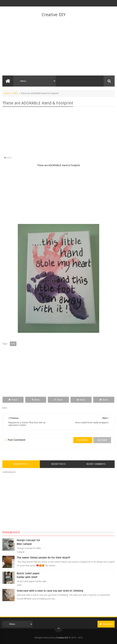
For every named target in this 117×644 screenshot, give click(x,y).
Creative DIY (54, 15)
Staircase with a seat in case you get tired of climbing (50, 591)
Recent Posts (58, 464)
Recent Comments (96, 464)
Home (7, 93)
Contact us (106, 624)
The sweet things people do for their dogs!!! (43, 558)
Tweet (13, 400)
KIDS (15, 93)
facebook (83, 440)
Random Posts (21, 464)
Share (36, 400)
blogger (102, 440)
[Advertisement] (58, 47)
